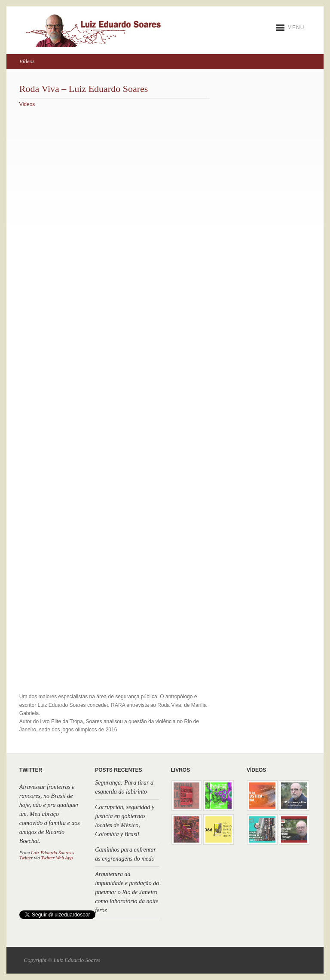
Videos (27, 104)
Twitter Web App (57, 858)
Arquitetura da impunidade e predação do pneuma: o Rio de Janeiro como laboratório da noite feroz (127, 892)
